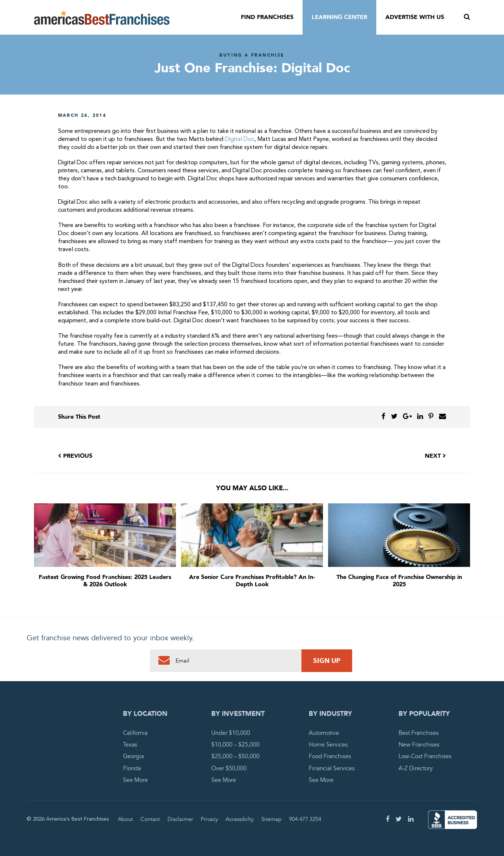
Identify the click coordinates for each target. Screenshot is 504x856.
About (125, 819)
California (135, 733)
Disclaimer (180, 819)
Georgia (133, 756)
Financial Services (332, 768)
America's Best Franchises (102, 18)
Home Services (328, 745)
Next (435, 456)
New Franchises (419, 745)
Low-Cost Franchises (425, 756)
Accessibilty (240, 819)
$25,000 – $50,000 (235, 756)
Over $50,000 (229, 768)
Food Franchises (330, 756)
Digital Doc (239, 139)
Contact (150, 819)
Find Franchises (267, 17)
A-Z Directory (416, 768)
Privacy (209, 819)
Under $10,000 (231, 733)
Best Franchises (419, 733)
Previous (75, 456)
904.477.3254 (305, 819)
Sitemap (271, 819)
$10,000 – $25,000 (235, 745)
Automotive (324, 733)
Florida (132, 768)
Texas (130, 745)
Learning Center (339, 17)
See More (135, 780)
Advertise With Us (415, 17)
